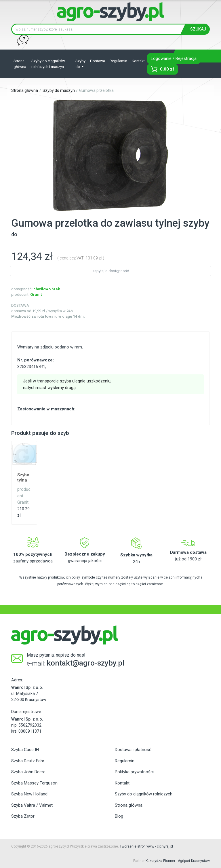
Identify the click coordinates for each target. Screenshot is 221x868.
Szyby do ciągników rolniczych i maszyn (48, 64)
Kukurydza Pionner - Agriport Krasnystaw (178, 861)
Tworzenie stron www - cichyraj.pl (146, 846)
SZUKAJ (198, 29)
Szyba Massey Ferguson (34, 783)
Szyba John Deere (28, 772)
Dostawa (98, 61)
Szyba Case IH (25, 750)
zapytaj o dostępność (111, 271)
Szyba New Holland (29, 794)
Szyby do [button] (80, 64)
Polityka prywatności (134, 772)
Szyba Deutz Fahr (28, 761)
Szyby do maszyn (59, 90)
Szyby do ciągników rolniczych (144, 794)
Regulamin (118, 61)
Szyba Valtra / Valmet (32, 805)
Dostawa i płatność (133, 750)
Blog (119, 816)
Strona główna (20, 64)
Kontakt (138, 61)
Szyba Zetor (23, 816)
